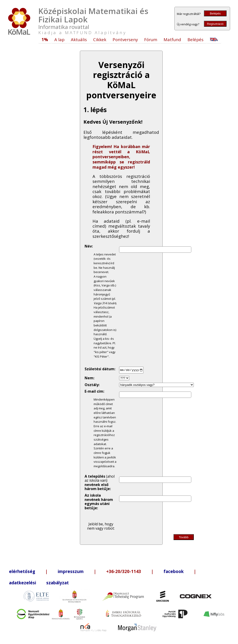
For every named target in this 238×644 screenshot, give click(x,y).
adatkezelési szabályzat (39, 583)
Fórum (151, 39)
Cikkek (100, 39)
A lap (59, 39)
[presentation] (157, 521)
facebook (174, 571)
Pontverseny (125, 39)
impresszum (71, 571)
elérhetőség (22, 571)
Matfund (172, 39)
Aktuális (79, 39)
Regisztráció (215, 24)
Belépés (215, 13)
